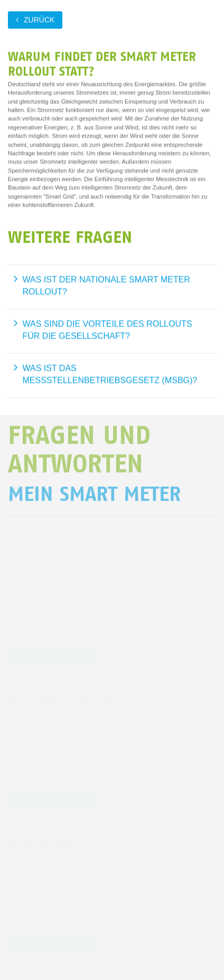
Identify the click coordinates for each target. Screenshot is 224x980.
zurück (39, 20)
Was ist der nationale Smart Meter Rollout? (106, 286)
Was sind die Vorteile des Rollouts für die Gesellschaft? (108, 330)
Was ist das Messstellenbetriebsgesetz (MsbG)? (110, 374)
